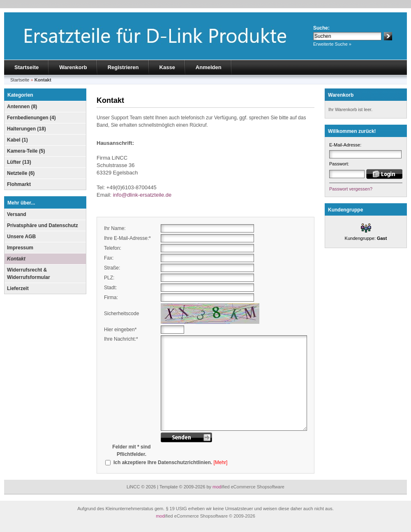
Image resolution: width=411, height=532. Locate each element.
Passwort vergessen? (351, 189)
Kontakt (16, 259)
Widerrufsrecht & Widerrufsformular (29, 274)
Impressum (20, 248)
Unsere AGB (21, 237)
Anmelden (209, 67)
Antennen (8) (22, 107)
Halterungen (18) (27, 129)
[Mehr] (220, 462)
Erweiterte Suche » (332, 44)
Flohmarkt (19, 184)
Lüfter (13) (19, 162)
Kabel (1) (17, 140)
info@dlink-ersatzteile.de (142, 195)
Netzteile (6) (21, 173)
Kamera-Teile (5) (26, 151)
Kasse (167, 67)
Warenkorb (73, 67)
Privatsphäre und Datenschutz (43, 225)
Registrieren (123, 67)
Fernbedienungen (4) (31, 118)
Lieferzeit (18, 288)
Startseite (27, 67)
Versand (17, 214)
